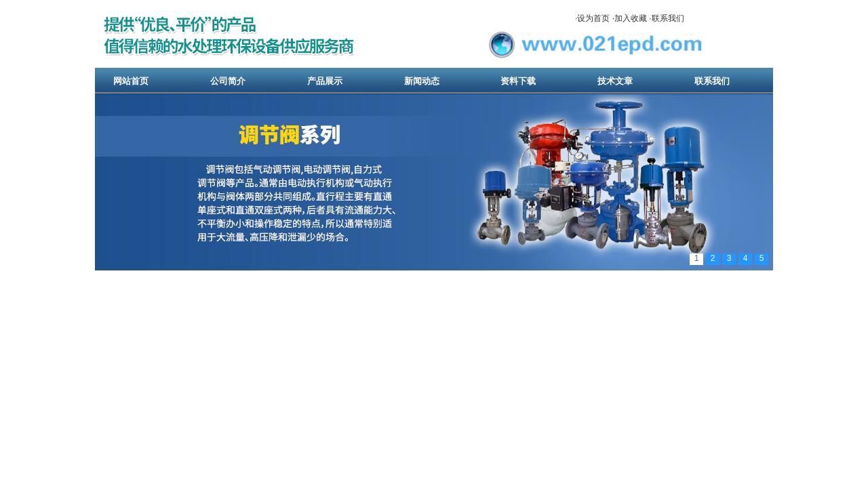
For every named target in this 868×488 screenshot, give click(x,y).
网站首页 (131, 81)
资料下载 (518, 81)
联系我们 (668, 18)
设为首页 (593, 18)
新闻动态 (422, 81)
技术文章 (615, 81)
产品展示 (325, 81)
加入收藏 (631, 18)
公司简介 (228, 81)
